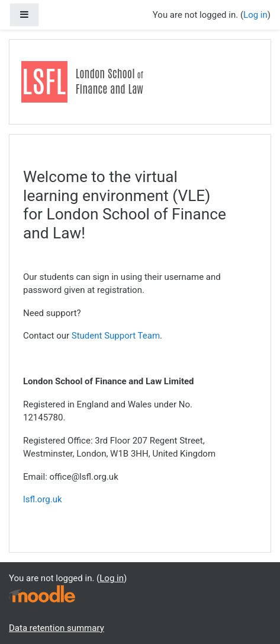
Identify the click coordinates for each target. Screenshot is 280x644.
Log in (255, 15)
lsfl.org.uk (43, 499)
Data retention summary (57, 628)
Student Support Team (116, 336)
